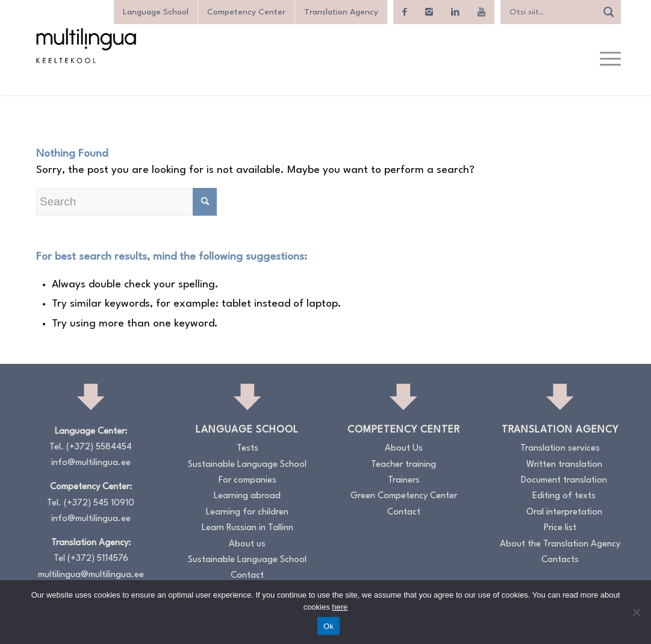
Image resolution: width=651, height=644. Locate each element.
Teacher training (403, 465)
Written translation (564, 465)
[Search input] (552, 12)
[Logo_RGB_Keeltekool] (86, 45)
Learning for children (247, 512)
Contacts (560, 560)
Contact (247, 576)
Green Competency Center (404, 496)
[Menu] (606, 60)
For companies (248, 480)
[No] (636, 612)
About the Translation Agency (560, 544)
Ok (329, 626)
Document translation (564, 480)
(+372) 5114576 (98, 559)
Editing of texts (564, 496)
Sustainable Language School (247, 465)
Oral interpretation (564, 512)
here (340, 607)
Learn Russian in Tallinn (248, 528)
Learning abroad (247, 496)
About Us (404, 449)
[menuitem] (606, 60)
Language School (156, 12)
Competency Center (246, 12)
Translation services (560, 449)
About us (247, 544)
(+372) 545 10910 (99, 503)
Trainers (404, 480)
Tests (248, 449)
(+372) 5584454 (99, 447)
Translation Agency (341, 12)
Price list (560, 528)
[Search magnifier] (609, 12)
